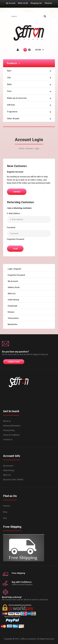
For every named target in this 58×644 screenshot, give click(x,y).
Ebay (5, 512)
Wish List (12, 294)
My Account (11, 3)
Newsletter (13, 324)
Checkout (48, 3)
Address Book (14, 287)
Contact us (8, 440)
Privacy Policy (9, 430)
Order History (13, 300)
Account (29, 148)
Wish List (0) (23, 3)
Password (11, 228)
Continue (17, 192)
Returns (11, 312)
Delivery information (12, 426)
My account (8, 466)
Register (18, 269)
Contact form (14, 362)
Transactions (13, 318)
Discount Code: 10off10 (13, 480)
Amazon (7, 506)
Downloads (13, 306)
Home (21, 148)
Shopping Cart (36, 3)
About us (7, 421)
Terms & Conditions (11, 435)
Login (37, 148)
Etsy (5, 518)
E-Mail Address (14, 213)
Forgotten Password (16, 239)
